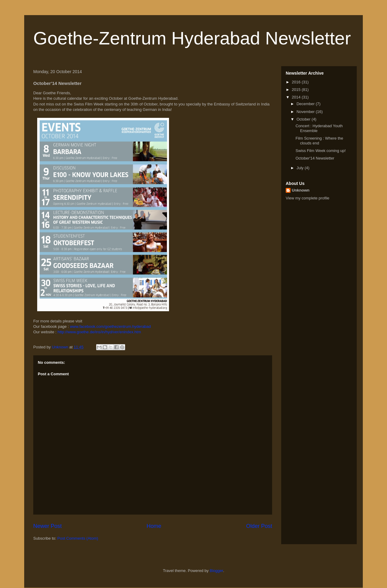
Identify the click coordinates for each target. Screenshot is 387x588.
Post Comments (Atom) (78, 538)
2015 (297, 90)
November (306, 112)
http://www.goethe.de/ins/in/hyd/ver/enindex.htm (99, 332)
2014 (297, 97)
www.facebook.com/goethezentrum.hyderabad (110, 326)
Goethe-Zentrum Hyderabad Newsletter (192, 38)
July (301, 168)
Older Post (259, 526)
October (304, 119)
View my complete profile (307, 198)
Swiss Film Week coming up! (320, 151)
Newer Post (47, 526)
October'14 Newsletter (315, 158)
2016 (297, 82)
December (306, 104)
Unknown (301, 190)
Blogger (216, 571)
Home (154, 526)
